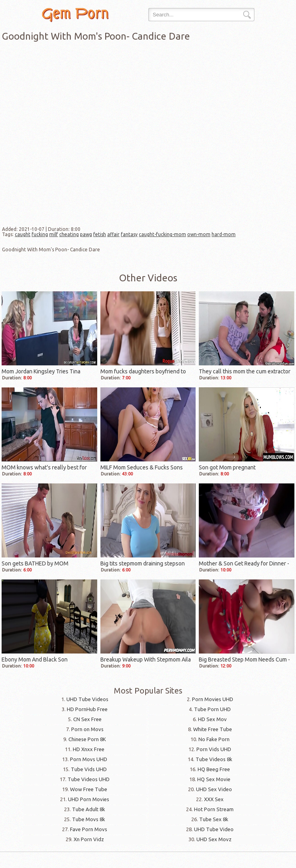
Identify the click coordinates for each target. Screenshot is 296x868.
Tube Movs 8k (89, 819)
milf (54, 234)
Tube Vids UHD (89, 769)
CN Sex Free (87, 719)
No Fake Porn (214, 739)
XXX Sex (214, 799)
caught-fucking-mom (162, 234)
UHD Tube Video (214, 829)
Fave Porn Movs (89, 829)
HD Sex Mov (212, 719)
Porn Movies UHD (213, 699)
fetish (100, 234)
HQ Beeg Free (214, 769)
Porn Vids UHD (214, 749)
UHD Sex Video (214, 789)
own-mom (199, 234)
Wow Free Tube (89, 789)
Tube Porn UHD (212, 709)
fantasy (129, 234)
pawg (86, 234)
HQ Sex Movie (214, 779)
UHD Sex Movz (214, 839)
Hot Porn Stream (214, 809)
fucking (40, 234)
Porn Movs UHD (89, 759)
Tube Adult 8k (89, 809)
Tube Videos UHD (89, 779)
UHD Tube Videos (87, 699)
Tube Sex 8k (214, 819)
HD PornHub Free (87, 709)
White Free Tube (213, 729)
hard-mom (224, 234)
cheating (69, 234)
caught (23, 234)
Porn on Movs (87, 729)
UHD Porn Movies (89, 799)
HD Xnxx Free (89, 749)
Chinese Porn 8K (87, 739)
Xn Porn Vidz (89, 839)
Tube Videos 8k (214, 759)
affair (113, 234)
